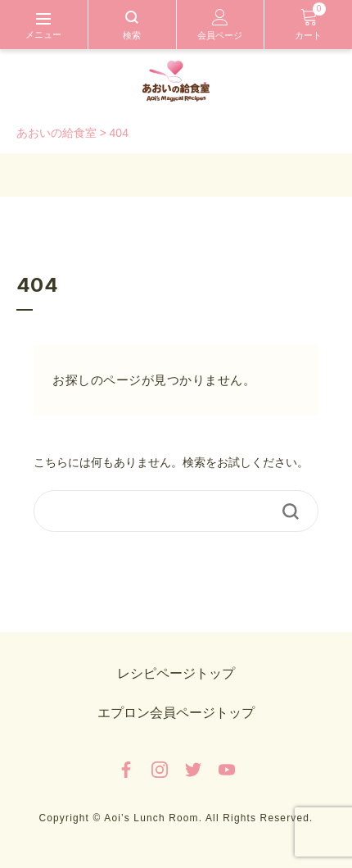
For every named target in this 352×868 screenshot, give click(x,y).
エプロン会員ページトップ (176, 713)
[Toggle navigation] (44, 25)
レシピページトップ (176, 673)
